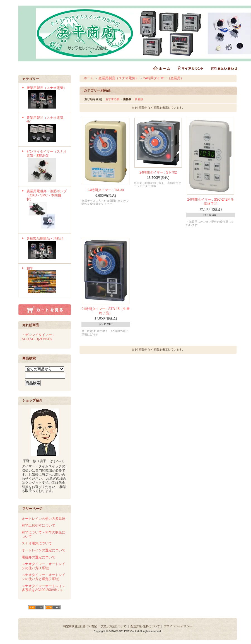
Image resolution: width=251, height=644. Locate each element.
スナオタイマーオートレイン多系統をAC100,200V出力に (44, 588)
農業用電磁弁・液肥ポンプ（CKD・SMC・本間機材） (47, 210)
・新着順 (137, 99)
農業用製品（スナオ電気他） (47, 130)
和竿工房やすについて (38, 525)
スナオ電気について (37, 543)
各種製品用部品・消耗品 (47, 249)
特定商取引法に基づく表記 (80, 626)
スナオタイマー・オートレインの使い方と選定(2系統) (44, 577)
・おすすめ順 (111, 99)
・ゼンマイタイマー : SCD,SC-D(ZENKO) (38, 337)
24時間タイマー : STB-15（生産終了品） (106, 311)
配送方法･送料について (145, 626)
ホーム (89, 78)
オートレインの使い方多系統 (44, 519)
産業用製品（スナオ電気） (47, 98)
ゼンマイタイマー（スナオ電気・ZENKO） (47, 166)
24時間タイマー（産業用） (163, 78)
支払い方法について (114, 626)
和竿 (47, 280)
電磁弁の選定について (38, 557)
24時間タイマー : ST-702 (158, 172)
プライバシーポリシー (178, 626)
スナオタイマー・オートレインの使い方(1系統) (44, 566)
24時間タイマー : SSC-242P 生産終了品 (210, 202)
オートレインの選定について (44, 550)
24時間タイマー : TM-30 (106, 190)
